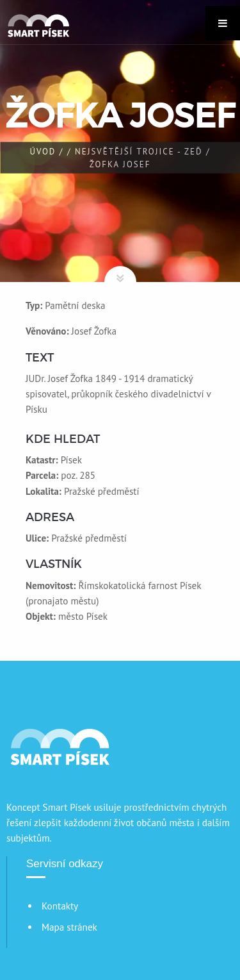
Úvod (43, 152)
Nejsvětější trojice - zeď (139, 152)
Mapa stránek (69, 927)
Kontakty (60, 906)
